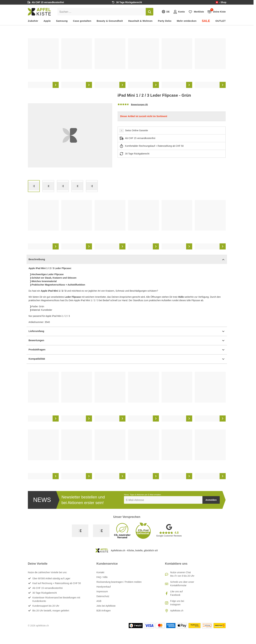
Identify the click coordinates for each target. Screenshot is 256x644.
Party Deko (165, 21)
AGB (99, 601)
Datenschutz (103, 596)
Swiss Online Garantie (137, 130)
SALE (206, 21)
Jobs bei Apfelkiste (106, 606)
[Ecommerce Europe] (101, 531)
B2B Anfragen (104, 611)
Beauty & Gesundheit (110, 21)
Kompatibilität (127, 359)
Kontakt (100, 572)
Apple (47, 21)
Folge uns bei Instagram (177, 603)
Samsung (62, 21)
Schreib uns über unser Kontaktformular (182, 584)
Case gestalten (82, 21)
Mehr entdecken (187, 21)
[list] (127, 63)
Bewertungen (127, 341)
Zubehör (33, 21)
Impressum (102, 591)
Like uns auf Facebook (177, 593)
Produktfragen (127, 350)
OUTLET (221, 21)
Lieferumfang (127, 331)
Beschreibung (127, 260)
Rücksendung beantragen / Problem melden (119, 582)
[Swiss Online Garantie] (80, 531)
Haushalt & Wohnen (140, 21)
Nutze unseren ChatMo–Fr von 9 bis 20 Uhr (182, 574)
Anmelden (211, 500)
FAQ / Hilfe (102, 577)
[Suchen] (150, 12)
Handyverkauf (104, 587)
